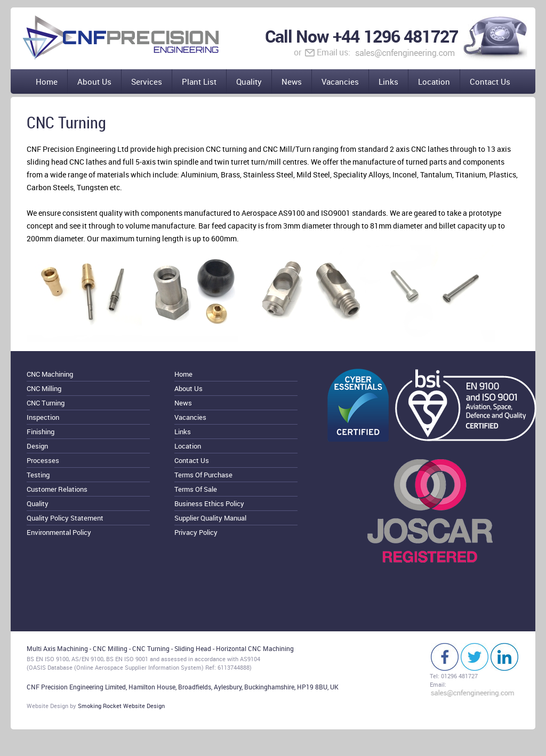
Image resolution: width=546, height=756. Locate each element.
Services (147, 82)
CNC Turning (46, 403)
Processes (43, 460)
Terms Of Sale (196, 489)
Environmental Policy (59, 532)
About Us (94, 82)
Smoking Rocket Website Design (121, 706)
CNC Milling (44, 388)
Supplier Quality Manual (210, 518)
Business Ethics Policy (209, 503)
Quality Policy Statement (65, 518)
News (292, 82)
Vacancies (340, 82)
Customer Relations (57, 489)
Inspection (43, 417)
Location (434, 82)
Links (388, 82)
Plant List (199, 82)
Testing (38, 475)
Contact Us (490, 82)
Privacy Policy (196, 532)
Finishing (41, 432)
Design (37, 446)
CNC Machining (50, 374)
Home (47, 82)
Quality (249, 82)
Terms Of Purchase (203, 475)
